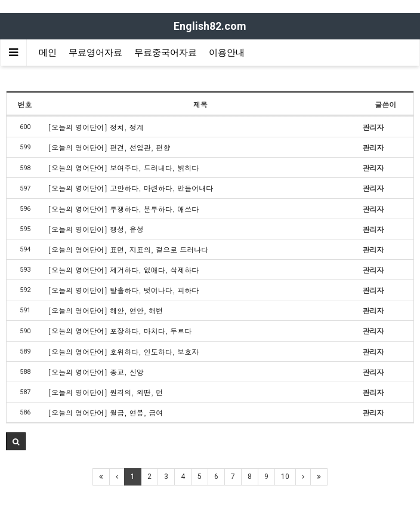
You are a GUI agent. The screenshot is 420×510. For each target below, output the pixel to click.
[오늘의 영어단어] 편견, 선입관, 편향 (109, 147)
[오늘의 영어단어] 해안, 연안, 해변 (105, 310)
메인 (48, 53)
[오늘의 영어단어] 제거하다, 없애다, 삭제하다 (123, 270)
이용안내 (227, 53)
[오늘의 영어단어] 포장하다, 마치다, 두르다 (120, 331)
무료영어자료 (95, 53)
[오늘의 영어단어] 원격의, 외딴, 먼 (105, 392)
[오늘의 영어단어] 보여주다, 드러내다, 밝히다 (123, 168)
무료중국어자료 (166, 53)
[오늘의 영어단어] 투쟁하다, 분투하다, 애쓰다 (123, 209)
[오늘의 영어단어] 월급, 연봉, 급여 (105, 412)
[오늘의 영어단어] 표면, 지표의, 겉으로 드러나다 (128, 249)
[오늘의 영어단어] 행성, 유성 (96, 229)
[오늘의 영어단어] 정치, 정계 (96, 127)
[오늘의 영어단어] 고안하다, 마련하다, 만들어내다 (130, 188)
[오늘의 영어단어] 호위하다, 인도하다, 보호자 (123, 351)
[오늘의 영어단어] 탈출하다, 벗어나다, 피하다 (123, 290)
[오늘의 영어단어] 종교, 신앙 (96, 372)
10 (285, 477)
